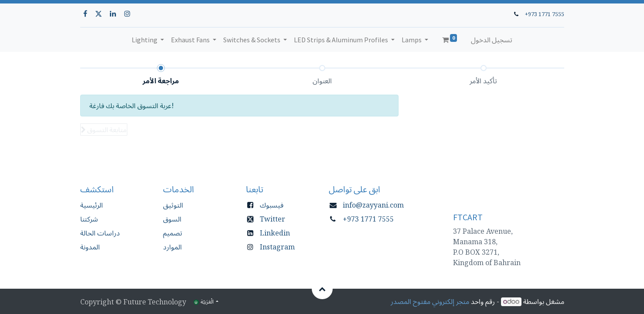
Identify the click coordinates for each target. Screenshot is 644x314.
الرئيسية (92, 205)
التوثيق (173, 205)
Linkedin (275, 233)
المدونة (90, 247)
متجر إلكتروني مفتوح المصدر (430, 301)
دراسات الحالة (100, 233)
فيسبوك (272, 205)
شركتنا (89, 219)
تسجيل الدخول (492, 40)
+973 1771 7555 (545, 14)
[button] (104, 130)
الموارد (172, 247)
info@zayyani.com (373, 205)
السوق (172, 219)
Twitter (273, 219)
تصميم (173, 233)
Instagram (277, 247)
